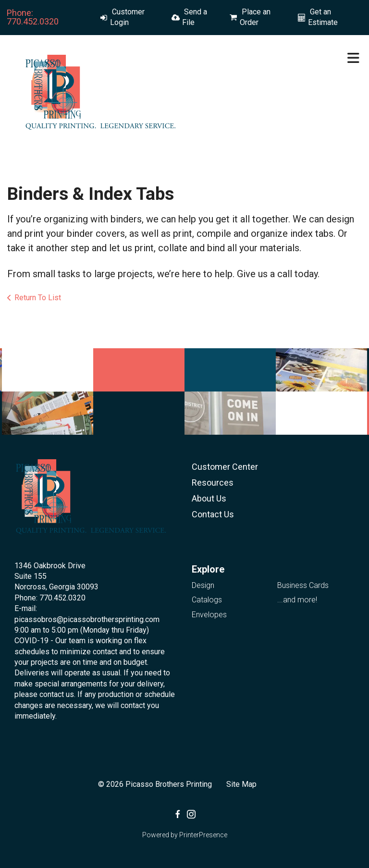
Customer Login (127, 17)
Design (203, 585)
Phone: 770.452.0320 (33, 17)
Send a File (195, 17)
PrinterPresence (203, 835)
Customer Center (225, 467)
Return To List (38, 298)
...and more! (297, 600)
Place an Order (255, 17)
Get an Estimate (323, 17)
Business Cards (303, 585)
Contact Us (213, 514)
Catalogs (207, 600)
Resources (213, 483)
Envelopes (209, 615)
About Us (209, 498)
